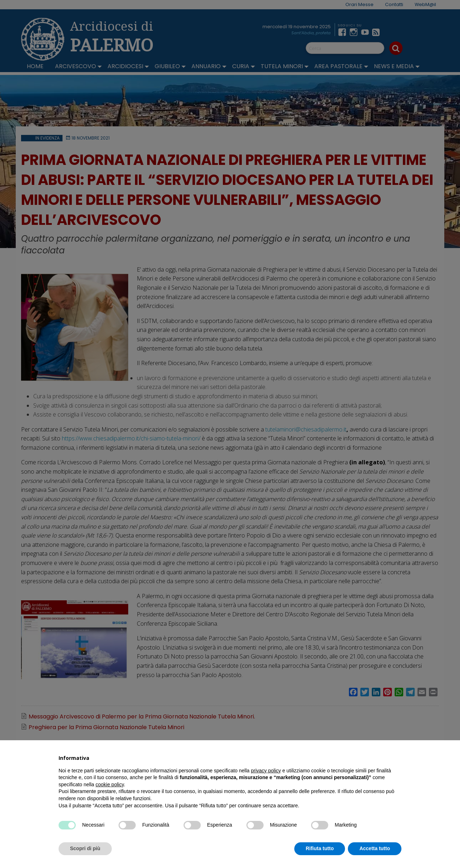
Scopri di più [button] (85, 848)
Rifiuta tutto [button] (320, 848)
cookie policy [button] (110, 784)
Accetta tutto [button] (375, 848)
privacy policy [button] (266, 771)
